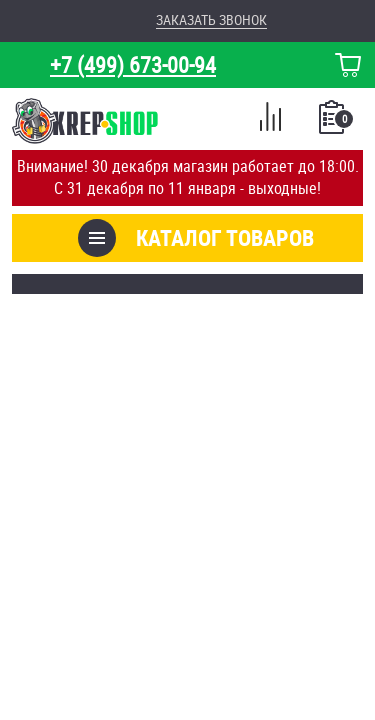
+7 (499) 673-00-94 (133, 64)
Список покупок (333, 123)
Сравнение (270, 120)
